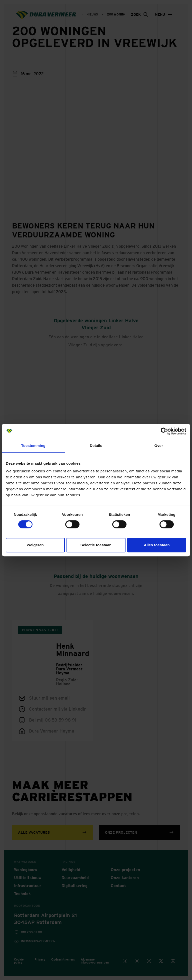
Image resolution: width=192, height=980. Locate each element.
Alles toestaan (157, 545)
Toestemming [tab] (33, 446)
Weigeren (35, 545)
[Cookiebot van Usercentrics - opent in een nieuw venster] (164, 431)
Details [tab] (96, 446)
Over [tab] (159, 446)
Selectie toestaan (96, 545)
